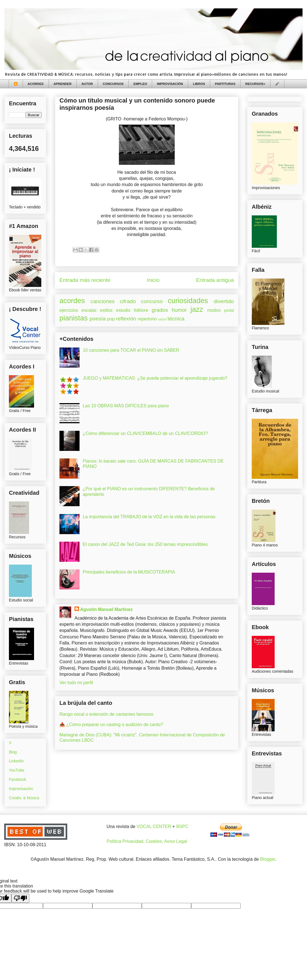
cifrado (128, 301)
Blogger (268, 859)
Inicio (153, 280)
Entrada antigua (215, 280)
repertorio (147, 319)
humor (179, 310)
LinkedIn (16, 761)
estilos (106, 310)
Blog (13, 752)
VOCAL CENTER (154, 826)
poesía (98, 319)
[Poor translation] (20, 898)
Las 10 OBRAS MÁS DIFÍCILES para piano (126, 406)
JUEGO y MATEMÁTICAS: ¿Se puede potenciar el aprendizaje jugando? (155, 378)
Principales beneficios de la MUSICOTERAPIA (129, 572)
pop (111, 319)
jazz (197, 309)
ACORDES (36, 84)
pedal (229, 310)
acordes (72, 301)
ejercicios (69, 310)
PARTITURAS (225, 84)
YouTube (17, 770)
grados (160, 310)
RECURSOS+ (255, 84)
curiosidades (188, 301)
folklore (141, 310)
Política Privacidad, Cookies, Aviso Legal (147, 841)
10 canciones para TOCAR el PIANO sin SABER (131, 350)
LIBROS (199, 84)
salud (162, 319)
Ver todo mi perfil (76, 683)
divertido (224, 301)
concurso (152, 301)
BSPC (182, 826)
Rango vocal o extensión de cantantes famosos (106, 714)
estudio (123, 310)
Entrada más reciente (85, 280)
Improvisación (21, 789)
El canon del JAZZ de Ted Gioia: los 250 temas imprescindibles (145, 544)
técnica (176, 319)
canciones (102, 301)
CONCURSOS (113, 84)
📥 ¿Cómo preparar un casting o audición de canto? (111, 725)
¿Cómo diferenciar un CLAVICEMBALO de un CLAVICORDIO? (145, 433)
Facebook (17, 779)
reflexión (126, 319)
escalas (89, 310)
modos (214, 310)
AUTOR (87, 84)
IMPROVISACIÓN (170, 84)
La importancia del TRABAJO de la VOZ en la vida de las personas (149, 517)
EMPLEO (140, 84)
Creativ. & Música (24, 798)
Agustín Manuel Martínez (106, 609)
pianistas (74, 318)
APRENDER (63, 84)
